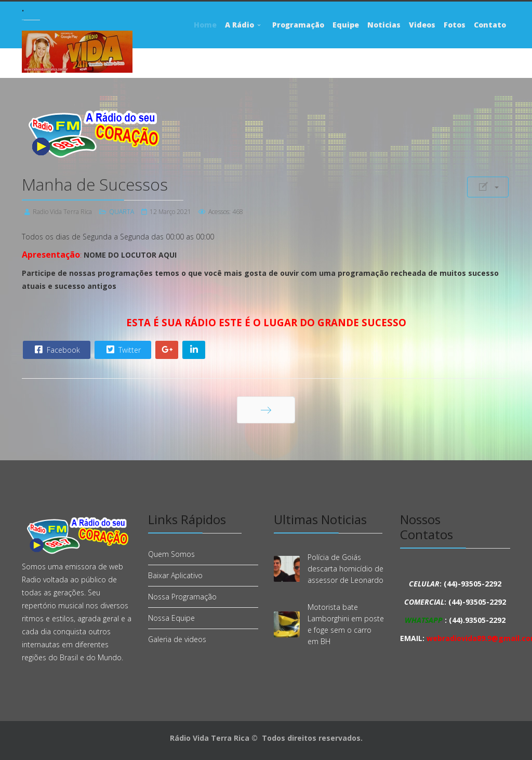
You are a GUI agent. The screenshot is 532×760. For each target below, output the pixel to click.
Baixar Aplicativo (175, 575)
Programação (298, 25)
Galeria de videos (177, 639)
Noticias (384, 25)
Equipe (346, 25)
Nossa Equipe (171, 618)
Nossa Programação (182, 597)
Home (205, 25)
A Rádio (240, 25)
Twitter (122, 350)
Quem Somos (171, 554)
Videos (422, 25)
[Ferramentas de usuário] (488, 187)
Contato (490, 25)
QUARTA (122, 212)
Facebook (56, 350)
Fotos (455, 25)
